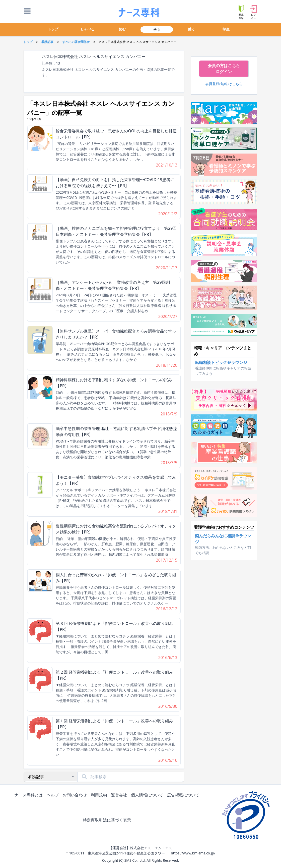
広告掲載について (184, 795)
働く (191, 29)
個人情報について (148, 795)
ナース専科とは (30, 795)
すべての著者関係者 (76, 42)
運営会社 (120, 795)
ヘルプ (54, 795)
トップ (53, 29)
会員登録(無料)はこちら (224, 84)
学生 (226, 29)
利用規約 (100, 795)
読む (122, 29)
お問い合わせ (76, 795)
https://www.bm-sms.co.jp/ (193, 853)
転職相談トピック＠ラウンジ (221, 362)
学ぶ (157, 30)
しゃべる (88, 29)
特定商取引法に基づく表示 (108, 820)
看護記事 (47, 42)
